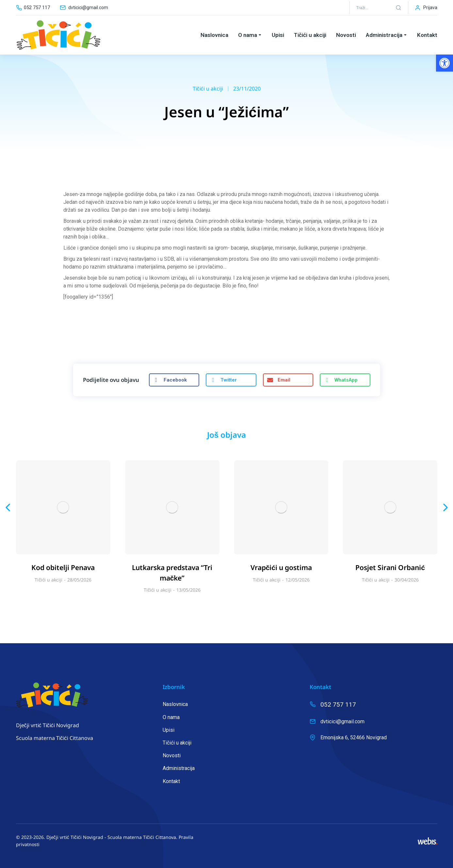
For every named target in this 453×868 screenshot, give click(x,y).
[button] (445, 63)
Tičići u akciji (208, 89)
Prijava (430, 8)
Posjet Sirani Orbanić (390, 567)
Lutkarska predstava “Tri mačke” (172, 573)
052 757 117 (37, 8)
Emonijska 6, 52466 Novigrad (354, 737)
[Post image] (63, 508)
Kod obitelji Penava (63, 567)
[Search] (398, 8)
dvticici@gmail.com (88, 8)
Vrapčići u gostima (281, 567)
